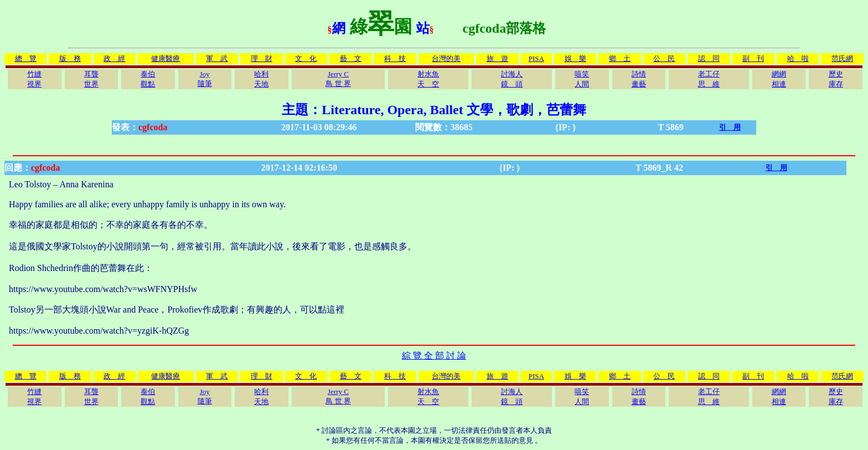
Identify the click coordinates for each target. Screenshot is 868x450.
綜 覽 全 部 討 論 (434, 356)
